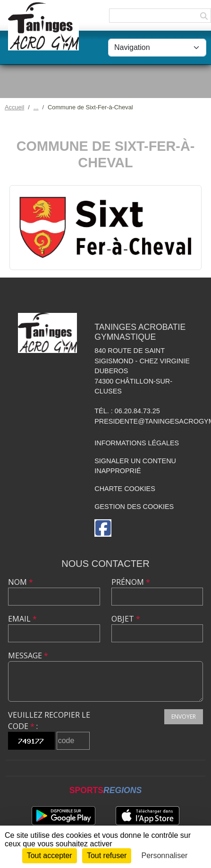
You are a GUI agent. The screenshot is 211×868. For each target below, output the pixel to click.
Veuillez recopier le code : (49, 721)
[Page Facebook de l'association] (103, 528)
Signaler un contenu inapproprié (135, 466)
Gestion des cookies (134, 507)
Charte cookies (125, 489)
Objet (126, 619)
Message (28, 655)
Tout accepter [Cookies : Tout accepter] (50, 856)
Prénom (131, 582)
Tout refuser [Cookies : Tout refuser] (107, 856)
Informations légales (137, 443)
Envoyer (184, 717)
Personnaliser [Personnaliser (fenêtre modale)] (165, 856)
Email (22, 619)
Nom (21, 582)
